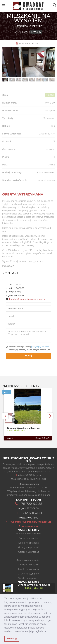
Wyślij (28, 356)
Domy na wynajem (28, 565)
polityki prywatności (40, 347)
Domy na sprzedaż (29, 538)
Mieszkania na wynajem (28, 560)
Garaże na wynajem (29, 578)
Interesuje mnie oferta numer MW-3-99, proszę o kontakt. (28, 336)
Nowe (7, 392)
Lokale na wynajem (28, 569)
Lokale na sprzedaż (28, 543)
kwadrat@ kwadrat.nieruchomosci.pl (27, 299)
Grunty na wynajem (29, 574)
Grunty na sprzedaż (28, 547)
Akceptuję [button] (12, 639)
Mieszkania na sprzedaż (28, 534)
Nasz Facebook (28, 526)
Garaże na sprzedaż (28, 552)
